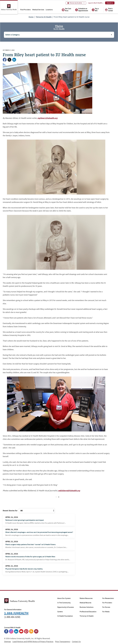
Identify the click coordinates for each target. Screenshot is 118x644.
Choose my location (76, 3)
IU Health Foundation (65, 616)
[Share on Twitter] (9, 60)
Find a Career (109, 10)
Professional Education (88, 612)
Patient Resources (86, 598)
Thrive (59, 27)
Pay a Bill (95, 10)
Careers (60, 612)
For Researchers (108, 598)
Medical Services (38, 10)
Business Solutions (87, 607)
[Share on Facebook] (5, 60)
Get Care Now (66, 10)
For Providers (107, 603)
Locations (49, 10)
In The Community (64, 603)
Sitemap (7, 642)
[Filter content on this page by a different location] (37, 511)
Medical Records (85, 603)
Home (31, 17)
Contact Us (76, 642)
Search (110, 3)
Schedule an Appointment (82, 10)
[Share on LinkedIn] (14, 60)
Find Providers (25, 10)
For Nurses (106, 607)
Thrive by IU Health (44, 17)
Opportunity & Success (66, 607)
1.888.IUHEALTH (16, 613)
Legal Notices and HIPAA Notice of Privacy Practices (33, 642)
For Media (106, 612)
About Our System (64, 598)
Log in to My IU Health (96, 3)
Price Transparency (63, 642)
